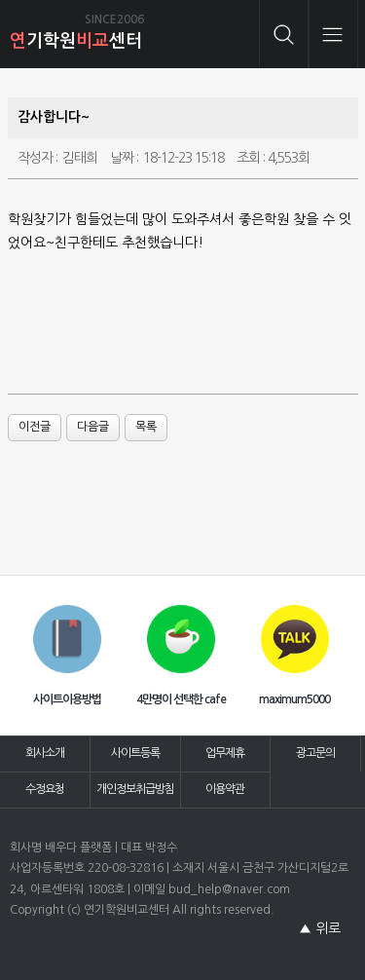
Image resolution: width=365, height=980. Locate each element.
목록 (146, 427)
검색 (284, 34)
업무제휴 (225, 753)
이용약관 (225, 789)
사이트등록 (135, 753)
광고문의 (315, 753)
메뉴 (333, 34)
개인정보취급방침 (135, 789)
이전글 (35, 427)
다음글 (93, 427)
